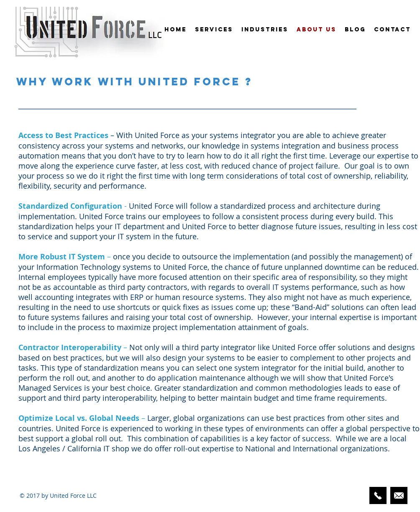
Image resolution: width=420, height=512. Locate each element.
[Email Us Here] (399, 495)
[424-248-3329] (378, 495)
